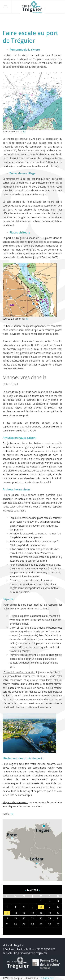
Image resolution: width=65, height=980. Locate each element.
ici (24, 131)
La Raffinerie (47, 978)
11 (7, 913)
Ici (12, 814)
